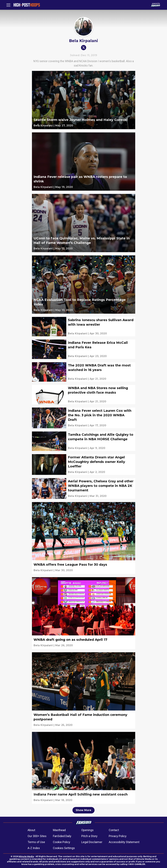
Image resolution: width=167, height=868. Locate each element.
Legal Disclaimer (92, 842)
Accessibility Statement (124, 842)
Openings (87, 830)
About (31, 830)
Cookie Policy (62, 842)
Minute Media (26, 856)
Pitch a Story (89, 836)
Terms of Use (36, 842)
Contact (114, 830)
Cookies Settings (64, 848)
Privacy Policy (118, 836)
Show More (83, 810)
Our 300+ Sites (37, 836)
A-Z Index (34, 848)
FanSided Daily (62, 836)
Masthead (59, 830)
